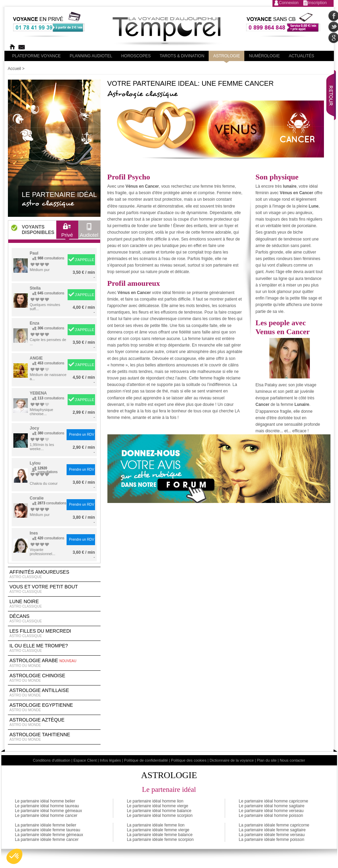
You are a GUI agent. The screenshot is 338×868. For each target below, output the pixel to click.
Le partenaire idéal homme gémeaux (49, 811)
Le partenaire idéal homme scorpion (160, 816)
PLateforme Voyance (37, 56)
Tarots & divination (182, 56)
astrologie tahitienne (54, 737)
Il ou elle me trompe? (54, 648)
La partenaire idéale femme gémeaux (49, 835)
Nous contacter (292, 760)
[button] (14, 856)
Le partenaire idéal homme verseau (271, 811)
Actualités (301, 56)
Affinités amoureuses (54, 574)
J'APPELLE (85, 260)
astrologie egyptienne (54, 707)
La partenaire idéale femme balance (160, 835)
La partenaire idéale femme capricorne (274, 825)
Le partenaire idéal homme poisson (271, 816)
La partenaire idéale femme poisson (272, 840)
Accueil (15, 69)
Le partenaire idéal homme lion (155, 801)
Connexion (289, 3)
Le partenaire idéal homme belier (45, 801)
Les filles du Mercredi (54, 633)
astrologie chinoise (54, 678)
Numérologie (264, 56)
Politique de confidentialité (146, 760)
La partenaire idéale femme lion (156, 825)
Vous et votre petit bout (54, 589)
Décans (54, 619)
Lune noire (54, 604)
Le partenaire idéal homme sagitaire (272, 806)
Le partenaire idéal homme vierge (158, 806)
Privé (67, 232)
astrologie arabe (54, 663)
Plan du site (267, 760)
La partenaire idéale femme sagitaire (272, 830)
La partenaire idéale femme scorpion (160, 840)
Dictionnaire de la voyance (232, 760)
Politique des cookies (189, 760)
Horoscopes (136, 56)
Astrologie (226, 56)
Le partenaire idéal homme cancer (46, 816)
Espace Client (85, 760)
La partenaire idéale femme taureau (48, 830)
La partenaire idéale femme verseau (272, 835)
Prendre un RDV (81, 435)
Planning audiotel (91, 56)
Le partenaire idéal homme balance (159, 811)
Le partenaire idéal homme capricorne (273, 801)
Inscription (318, 3)
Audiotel (89, 232)
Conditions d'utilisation (52, 760)
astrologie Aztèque (54, 722)
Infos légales (110, 760)
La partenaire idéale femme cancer (47, 840)
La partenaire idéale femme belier (46, 825)
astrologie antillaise (54, 693)
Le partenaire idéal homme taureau (47, 806)
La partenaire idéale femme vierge (158, 830)
